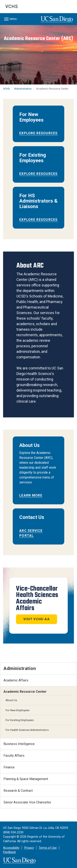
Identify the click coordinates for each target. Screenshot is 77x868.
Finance (9, 767)
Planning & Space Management (26, 779)
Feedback (9, 852)
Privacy (29, 848)
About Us (11, 700)
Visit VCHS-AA (37, 619)
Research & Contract (18, 791)
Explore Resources (38, 133)
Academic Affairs (16, 680)
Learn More (31, 495)
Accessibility (11, 848)
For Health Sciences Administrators (27, 730)
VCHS (12, 6)
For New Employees (17, 710)
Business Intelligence (19, 744)
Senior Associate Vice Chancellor (27, 802)
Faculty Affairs (14, 756)
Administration (23, 89)
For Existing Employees (20, 720)
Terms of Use (48, 848)
